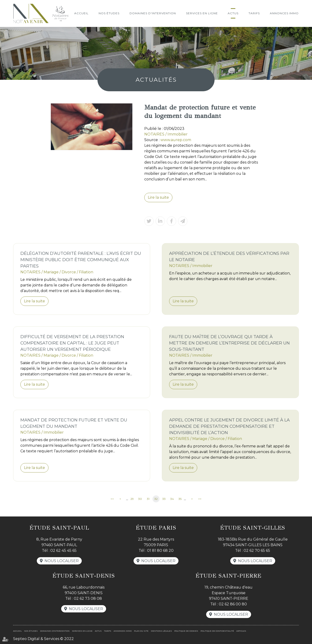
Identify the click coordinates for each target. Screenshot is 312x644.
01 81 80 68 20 (160, 551)
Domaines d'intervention (153, 13)
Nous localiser (62, 561)
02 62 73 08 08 (88, 598)
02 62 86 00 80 (233, 604)
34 (172, 499)
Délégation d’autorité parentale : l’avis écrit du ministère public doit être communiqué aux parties (81, 260)
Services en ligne (202, 13)
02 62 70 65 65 (257, 551)
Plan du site (141, 631)
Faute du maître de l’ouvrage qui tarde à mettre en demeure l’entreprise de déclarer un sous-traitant (229, 343)
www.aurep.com (176, 140)
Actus (233, 13)
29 (132, 499)
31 (148, 499)
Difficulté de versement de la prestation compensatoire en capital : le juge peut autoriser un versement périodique (72, 343)
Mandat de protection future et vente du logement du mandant (74, 423)
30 (140, 499)
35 (180, 499)
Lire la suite (158, 197)
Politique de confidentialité (217, 631)
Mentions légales (161, 631)
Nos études (109, 13)
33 (164, 499)
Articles (241, 631)
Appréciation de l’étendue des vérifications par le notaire (229, 257)
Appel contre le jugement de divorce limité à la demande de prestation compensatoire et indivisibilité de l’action (229, 426)
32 (156, 499)
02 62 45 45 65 (63, 551)
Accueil (81, 13)
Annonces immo (284, 13)
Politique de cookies (186, 631)
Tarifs (254, 13)
